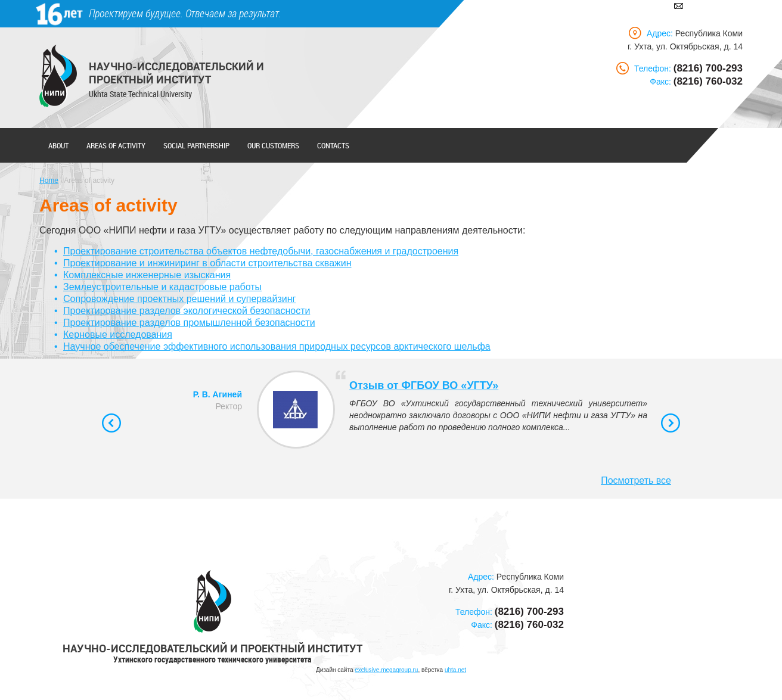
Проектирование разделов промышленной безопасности (189, 323)
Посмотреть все (636, 480)
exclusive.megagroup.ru (386, 670)
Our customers (273, 145)
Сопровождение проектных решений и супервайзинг (179, 299)
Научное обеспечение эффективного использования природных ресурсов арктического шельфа (277, 346)
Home (49, 181)
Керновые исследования (118, 335)
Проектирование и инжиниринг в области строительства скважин (207, 263)
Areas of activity (116, 145)
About (58, 145)
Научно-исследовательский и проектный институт (176, 73)
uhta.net (455, 670)
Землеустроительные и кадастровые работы (162, 287)
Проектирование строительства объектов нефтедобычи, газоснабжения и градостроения (261, 251)
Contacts (333, 145)
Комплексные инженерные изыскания (147, 275)
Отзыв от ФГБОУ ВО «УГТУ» (424, 385)
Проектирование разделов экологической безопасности (187, 311)
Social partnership (196, 145)
